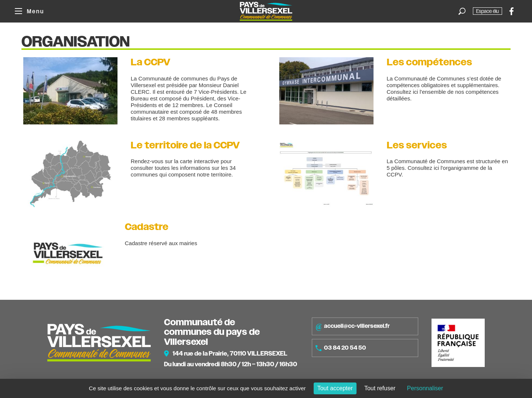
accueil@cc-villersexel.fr (353, 326)
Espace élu (487, 11)
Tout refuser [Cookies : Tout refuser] (380, 388)
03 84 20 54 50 (341, 348)
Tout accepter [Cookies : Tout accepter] (335, 388)
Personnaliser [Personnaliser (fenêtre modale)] (425, 388)
